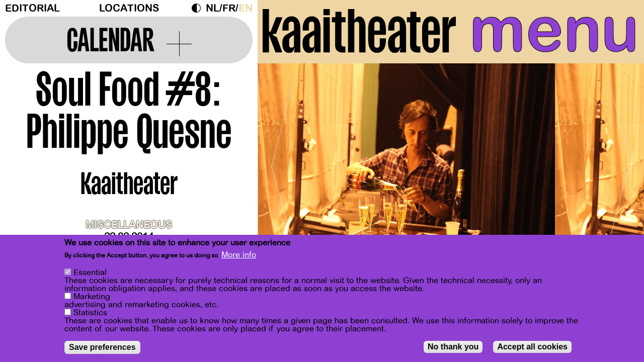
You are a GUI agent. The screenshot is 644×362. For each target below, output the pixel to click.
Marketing (92, 298)
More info (239, 256)
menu (554, 30)
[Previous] (283, 163)
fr (229, 8)
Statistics (90, 314)
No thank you (453, 348)
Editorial (32, 8)
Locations (129, 8)
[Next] (619, 163)
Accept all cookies (532, 348)
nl (213, 8)
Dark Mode (199, 8)
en (246, 8)
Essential (90, 274)
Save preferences (102, 349)
